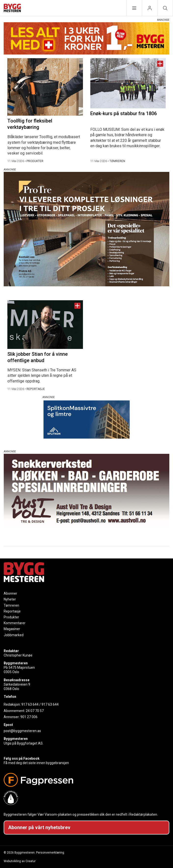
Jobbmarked (14, 635)
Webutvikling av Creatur (20, 861)
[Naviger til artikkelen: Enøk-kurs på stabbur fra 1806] (128, 83)
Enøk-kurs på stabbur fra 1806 (124, 113)
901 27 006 (29, 717)
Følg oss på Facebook (22, 758)
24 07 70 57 (35, 711)
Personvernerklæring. (50, 853)
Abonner (10, 593)
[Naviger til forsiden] (12, 9)
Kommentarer (15, 623)
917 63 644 (30, 704)
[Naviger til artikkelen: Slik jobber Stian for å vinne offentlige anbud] (45, 325)
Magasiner (12, 629)
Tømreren (11, 605)
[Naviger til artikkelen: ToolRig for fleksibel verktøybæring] (45, 87)
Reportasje (12, 611)
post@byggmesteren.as (22, 731)
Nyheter (10, 599)
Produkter (11, 617)
